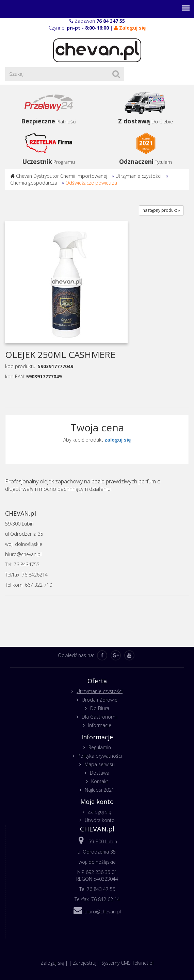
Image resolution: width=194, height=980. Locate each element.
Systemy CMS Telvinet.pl (127, 963)
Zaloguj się (100, 812)
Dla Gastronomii (100, 717)
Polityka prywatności (100, 756)
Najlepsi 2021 (100, 790)
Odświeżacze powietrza (91, 183)
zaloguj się (118, 440)
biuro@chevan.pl (103, 912)
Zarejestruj (85, 963)
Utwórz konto (100, 820)
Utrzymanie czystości (138, 176)
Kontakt (100, 781)
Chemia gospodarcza (34, 183)
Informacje (100, 725)
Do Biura (100, 708)
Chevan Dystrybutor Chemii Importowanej (62, 176)
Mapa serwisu (100, 764)
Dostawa (100, 773)
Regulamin (100, 747)
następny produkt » (161, 210)
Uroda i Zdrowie (100, 700)
